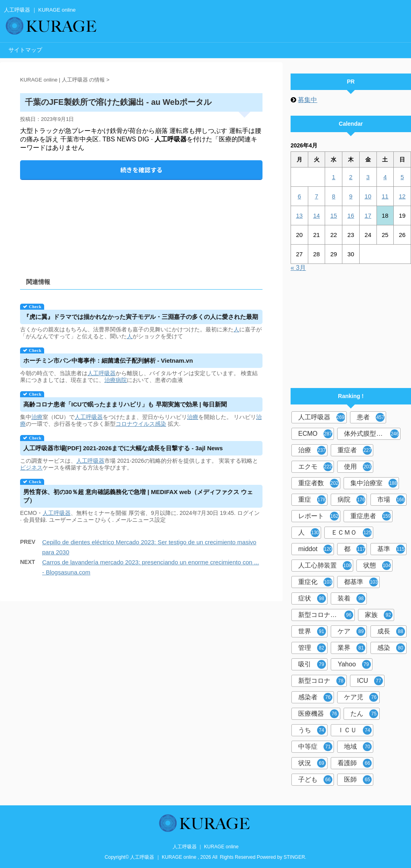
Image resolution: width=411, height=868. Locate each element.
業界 (351, 648)
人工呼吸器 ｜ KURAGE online (206, 847)
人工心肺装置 (325, 566)
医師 (358, 780)
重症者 (355, 450)
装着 (351, 598)
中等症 (315, 747)
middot (315, 549)
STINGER (294, 857)
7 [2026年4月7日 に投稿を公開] (316, 196)
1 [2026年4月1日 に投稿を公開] (334, 177)
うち (312, 730)
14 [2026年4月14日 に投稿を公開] (316, 215)
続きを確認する (141, 170)
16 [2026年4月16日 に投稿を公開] (351, 215)
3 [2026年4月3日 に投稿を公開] (368, 177)
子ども (315, 780)
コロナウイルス (135, 424)
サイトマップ (25, 50)
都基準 (361, 582)
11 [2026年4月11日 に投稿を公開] (385, 196)
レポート (318, 516)
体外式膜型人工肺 (371, 434)
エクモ (315, 467)
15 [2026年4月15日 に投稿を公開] (334, 215)
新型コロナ (322, 681)
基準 (391, 549)
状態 (377, 566)
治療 (110, 380)
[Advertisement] (141, 222)
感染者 (315, 697)
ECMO (315, 434)
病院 (121, 380)
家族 (379, 615)
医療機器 (318, 714)
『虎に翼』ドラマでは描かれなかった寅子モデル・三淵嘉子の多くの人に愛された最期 (141, 317)
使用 (358, 467)
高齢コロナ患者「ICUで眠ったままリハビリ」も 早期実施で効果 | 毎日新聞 (125, 404)
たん (364, 714)
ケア (351, 631)
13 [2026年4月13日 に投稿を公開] (300, 215)
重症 (312, 500)
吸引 (312, 664)
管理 (312, 648)
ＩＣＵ (355, 730)
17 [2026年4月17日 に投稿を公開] (368, 215)
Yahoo (354, 664)
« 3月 (298, 268)
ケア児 (361, 697)
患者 (371, 417)
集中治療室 (374, 483)
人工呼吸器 (102, 373)
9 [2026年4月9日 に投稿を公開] (351, 196)
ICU (370, 681)
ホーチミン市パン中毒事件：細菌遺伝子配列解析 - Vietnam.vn (108, 360)
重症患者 (371, 516)
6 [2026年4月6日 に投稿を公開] (299, 196)
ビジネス (31, 468)
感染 (161, 424)
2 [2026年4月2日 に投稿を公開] (351, 177)
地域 (358, 747)
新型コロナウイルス (327, 615)
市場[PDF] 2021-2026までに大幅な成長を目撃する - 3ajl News (123, 448)
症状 (312, 598)
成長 (391, 631)
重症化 (315, 582)
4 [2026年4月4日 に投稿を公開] (385, 177)
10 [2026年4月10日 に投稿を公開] (368, 196)
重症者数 (318, 483)
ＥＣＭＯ (351, 533)
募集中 (307, 100)
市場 (391, 500)
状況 (312, 763)
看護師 (355, 763)
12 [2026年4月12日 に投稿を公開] (402, 196)
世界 (312, 631)
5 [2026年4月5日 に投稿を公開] (402, 177)
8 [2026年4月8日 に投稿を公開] (334, 196)
